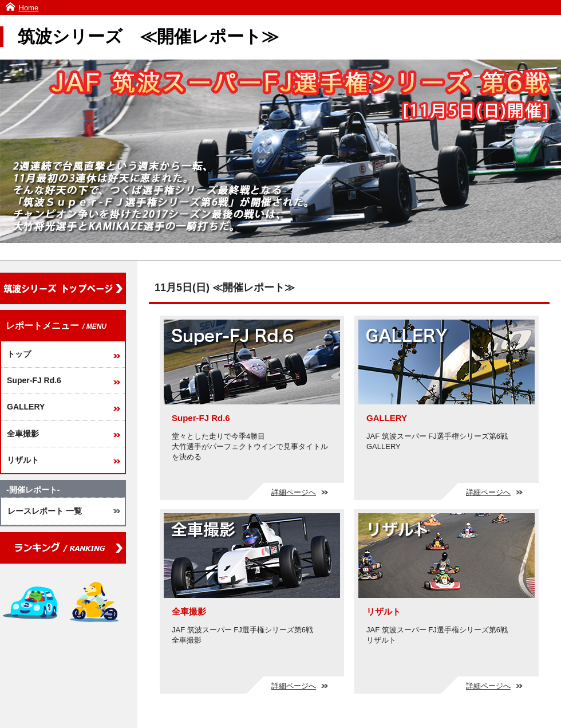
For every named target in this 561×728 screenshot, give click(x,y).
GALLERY (26, 407)
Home (29, 8)
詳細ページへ (300, 492)
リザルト (23, 460)
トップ (19, 354)
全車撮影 (23, 434)
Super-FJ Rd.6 (34, 380)
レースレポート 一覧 (45, 511)
